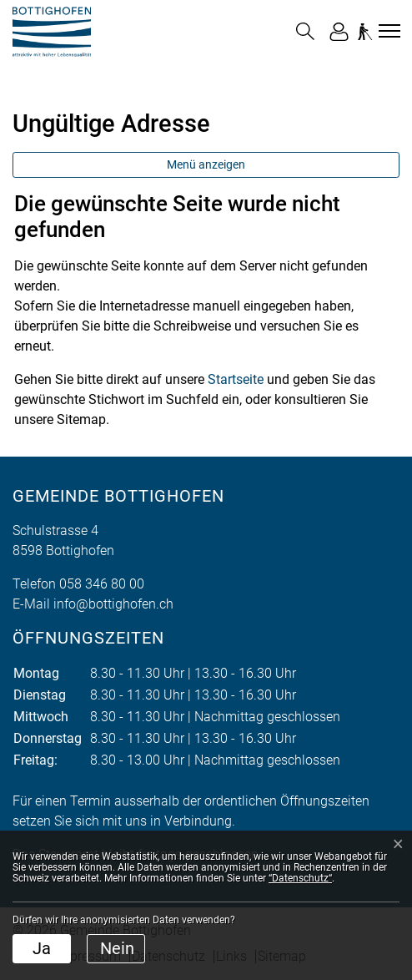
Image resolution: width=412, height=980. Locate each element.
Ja (42, 948)
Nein (117, 948)
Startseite (236, 379)
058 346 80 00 (102, 584)
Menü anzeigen (206, 164)
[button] (305, 31)
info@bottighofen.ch (113, 604)
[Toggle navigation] (387, 31)
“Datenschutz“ (300, 878)
